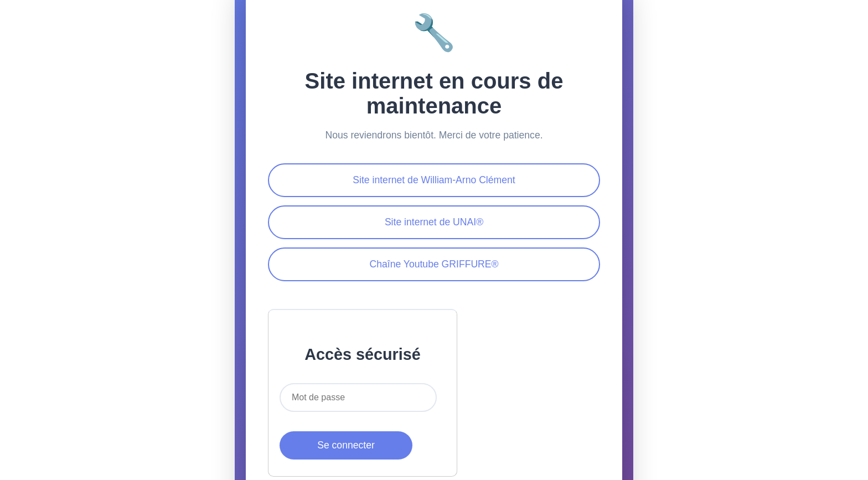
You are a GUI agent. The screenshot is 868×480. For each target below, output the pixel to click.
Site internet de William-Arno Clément (434, 180)
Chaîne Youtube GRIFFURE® (434, 264)
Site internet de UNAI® (434, 222)
